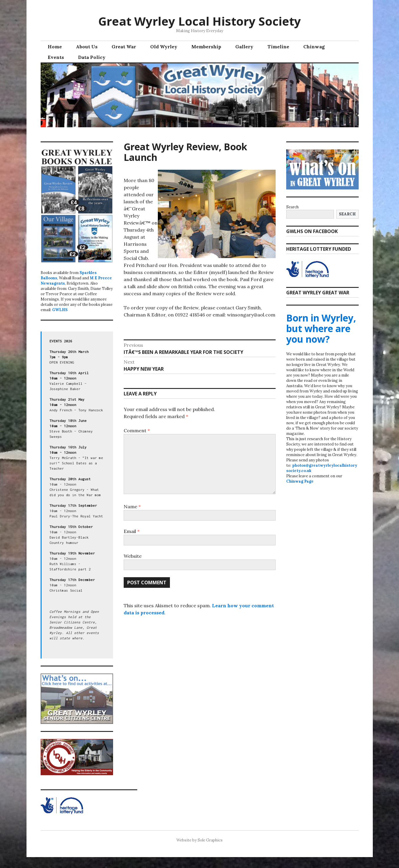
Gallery (244, 47)
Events (56, 57)
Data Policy (92, 57)
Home (55, 47)
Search (292, 207)
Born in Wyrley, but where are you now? (321, 328)
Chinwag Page (300, 481)
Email (132, 531)
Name (132, 506)
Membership (206, 47)
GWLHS (60, 310)
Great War (124, 47)
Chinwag (314, 47)
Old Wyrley (164, 47)
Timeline (278, 47)
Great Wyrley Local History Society (200, 21)
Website (133, 556)
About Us (87, 47)
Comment (137, 430)
